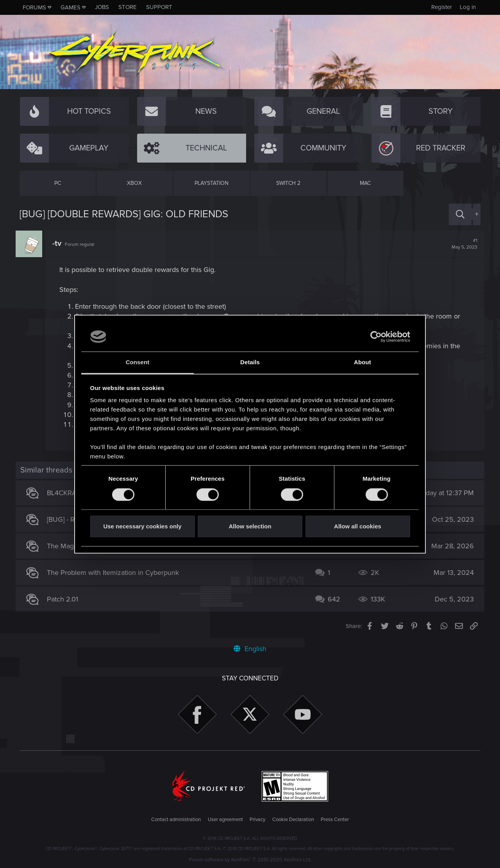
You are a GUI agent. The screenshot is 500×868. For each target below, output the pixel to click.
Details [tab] (250, 362)
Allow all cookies (358, 527)
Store (128, 7)
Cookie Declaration (293, 820)
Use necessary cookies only (142, 527)
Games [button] (71, 7)
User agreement (225, 820)
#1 (461, 244)
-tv (61, 243)
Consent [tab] (138, 362)
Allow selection (250, 527)
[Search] (460, 214)
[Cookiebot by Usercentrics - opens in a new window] (376, 336)
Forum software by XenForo (250, 860)
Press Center (335, 820)
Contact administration (176, 820)
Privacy (257, 820)
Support (159, 7)
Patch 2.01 (66, 599)
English (250, 649)
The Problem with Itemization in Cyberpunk (117, 573)
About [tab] (362, 362)
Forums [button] (34, 7)
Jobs (102, 7)
